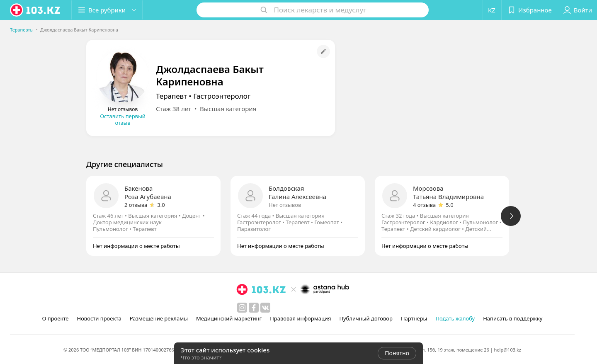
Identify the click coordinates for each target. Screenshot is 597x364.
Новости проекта (99, 318)
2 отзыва (136, 205)
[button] (107, 10)
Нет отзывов (285, 205)
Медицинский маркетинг (229, 318)
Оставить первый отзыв (123, 119)
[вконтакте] (265, 308)
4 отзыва (424, 205)
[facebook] (254, 308)
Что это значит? (201, 357)
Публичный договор (366, 318)
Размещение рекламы (159, 318)
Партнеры (414, 318)
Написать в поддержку (513, 318)
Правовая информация (300, 318)
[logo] (36, 10)
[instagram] (242, 308)
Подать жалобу (455, 318)
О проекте (56, 318)
